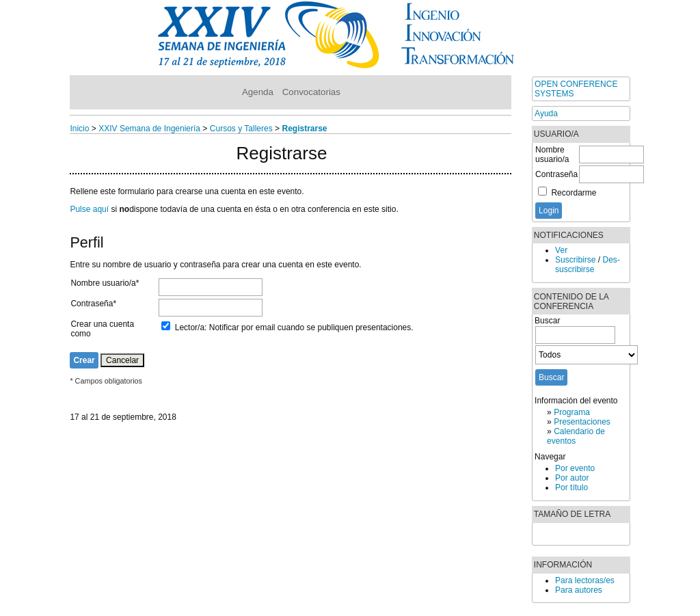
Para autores (579, 590)
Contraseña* (93, 304)
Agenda (258, 92)
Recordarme (574, 193)
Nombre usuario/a (552, 155)
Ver (561, 250)
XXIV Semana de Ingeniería (149, 129)
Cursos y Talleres (241, 129)
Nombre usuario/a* (105, 283)
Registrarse (304, 129)
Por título (571, 487)
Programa (572, 412)
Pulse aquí (89, 209)
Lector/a (190, 327)
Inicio (79, 129)
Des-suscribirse (588, 265)
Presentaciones (582, 422)
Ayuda (546, 113)
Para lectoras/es (585, 580)
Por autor (572, 478)
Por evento (575, 468)
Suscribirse (575, 260)
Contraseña (556, 174)
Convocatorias (311, 92)
